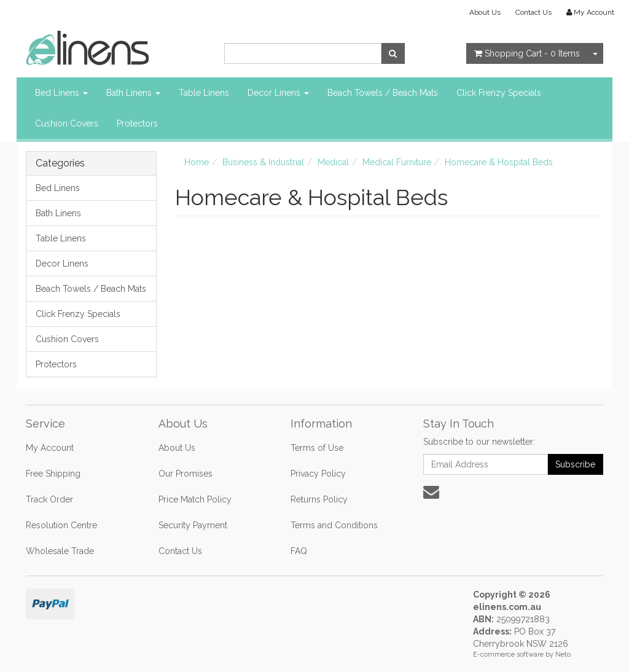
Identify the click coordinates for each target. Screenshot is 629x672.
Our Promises (186, 474)
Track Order (49, 499)
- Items (527, 53)
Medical (333, 162)
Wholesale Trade (60, 551)
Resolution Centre (61, 525)
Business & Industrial (263, 162)
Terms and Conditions (334, 525)
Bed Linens (61, 93)
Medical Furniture (397, 162)
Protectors (137, 123)
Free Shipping (53, 474)
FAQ (299, 551)
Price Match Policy (195, 499)
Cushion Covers (67, 123)
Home (197, 162)
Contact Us (533, 12)
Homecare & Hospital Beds (499, 162)
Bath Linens (133, 93)
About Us (485, 12)
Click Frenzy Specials (499, 93)
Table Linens (204, 93)
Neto (563, 654)
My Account (50, 448)
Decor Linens (278, 93)
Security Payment (193, 525)
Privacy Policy (318, 474)
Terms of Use (317, 448)
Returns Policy (319, 499)
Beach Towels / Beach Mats (383, 93)
